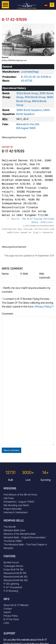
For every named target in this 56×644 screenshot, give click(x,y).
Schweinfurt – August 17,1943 (19, 502)
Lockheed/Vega (30, 72)
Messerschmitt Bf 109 (15, 573)
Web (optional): (45, 276)
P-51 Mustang (11, 591)
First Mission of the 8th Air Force (20, 495)
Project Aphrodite (13, 509)
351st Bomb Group (35, 97)
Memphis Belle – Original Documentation (25, 537)
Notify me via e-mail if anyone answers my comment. (26, 290)
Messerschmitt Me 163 (16, 577)
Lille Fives (9, 498)
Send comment (11, 450)
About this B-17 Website (16, 605)
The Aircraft (10, 527)
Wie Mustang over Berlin (16, 505)
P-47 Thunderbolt (13, 587)
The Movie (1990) (13, 541)
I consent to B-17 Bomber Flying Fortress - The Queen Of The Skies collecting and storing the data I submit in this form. (28, 303)
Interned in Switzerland (16, 512)
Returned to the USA (28, 124)
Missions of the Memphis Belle (20, 534)
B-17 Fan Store (11, 619)
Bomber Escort (11, 562)
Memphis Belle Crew (14, 530)
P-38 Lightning (11, 584)
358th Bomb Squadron (29, 110)
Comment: (8, 314)
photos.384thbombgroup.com (14, 60)
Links (6, 623)
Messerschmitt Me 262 (16, 580)
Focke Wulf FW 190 (13, 569)
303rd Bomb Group (27, 93)
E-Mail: (24, 274)
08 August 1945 (26, 128)
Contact (8, 609)
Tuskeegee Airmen (13, 566)
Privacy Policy (11, 616)
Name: (5, 274)
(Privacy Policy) (43, 307)
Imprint (7, 612)
